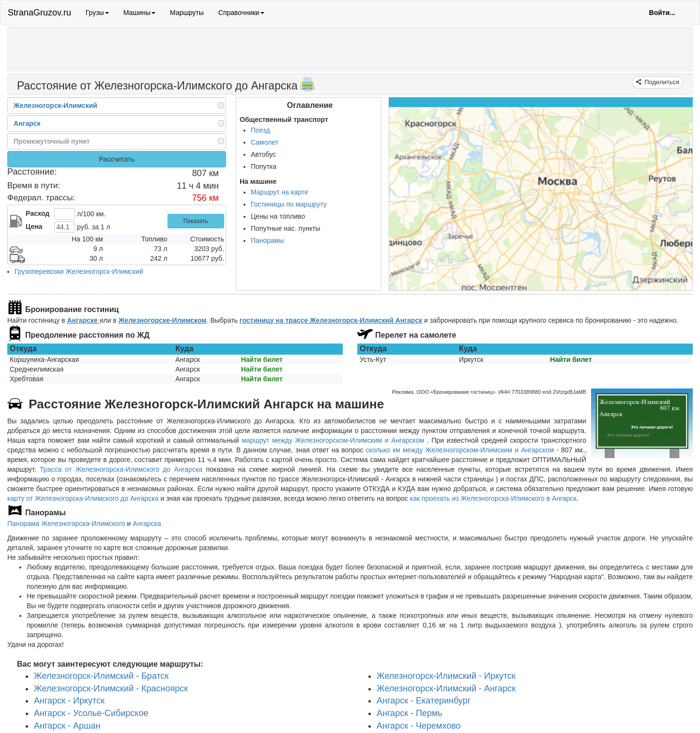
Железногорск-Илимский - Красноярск (111, 688)
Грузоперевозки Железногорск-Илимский (79, 271)
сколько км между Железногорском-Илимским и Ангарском (460, 450)
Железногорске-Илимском (163, 320)
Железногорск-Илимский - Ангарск (446, 688)
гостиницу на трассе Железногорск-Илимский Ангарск (331, 320)
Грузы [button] (97, 13)
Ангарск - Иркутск (69, 701)
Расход (38, 213)
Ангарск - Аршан (67, 726)
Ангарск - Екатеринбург (424, 701)
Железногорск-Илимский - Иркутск (446, 676)
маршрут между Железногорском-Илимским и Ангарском (334, 440)
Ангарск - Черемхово (419, 726)
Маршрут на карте (280, 192)
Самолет (265, 142)
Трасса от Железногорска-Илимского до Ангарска (121, 469)
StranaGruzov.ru (39, 13)
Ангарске (83, 320)
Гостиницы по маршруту (289, 204)
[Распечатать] (307, 87)
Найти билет (262, 359)
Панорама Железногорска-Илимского (66, 524)
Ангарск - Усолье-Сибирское (91, 713)
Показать (196, 221)
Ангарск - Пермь (410, 713)
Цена (34, 226)
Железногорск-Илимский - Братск (101, 676)
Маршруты (187, 13)
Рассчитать (116, 159)
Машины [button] (139, 13)
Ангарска (147, 524)
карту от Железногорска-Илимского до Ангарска (83, 498)
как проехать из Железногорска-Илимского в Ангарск (493, 498)
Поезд (260, 130)
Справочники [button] (241, 13)
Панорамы (267, 240)
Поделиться (661, 82)
